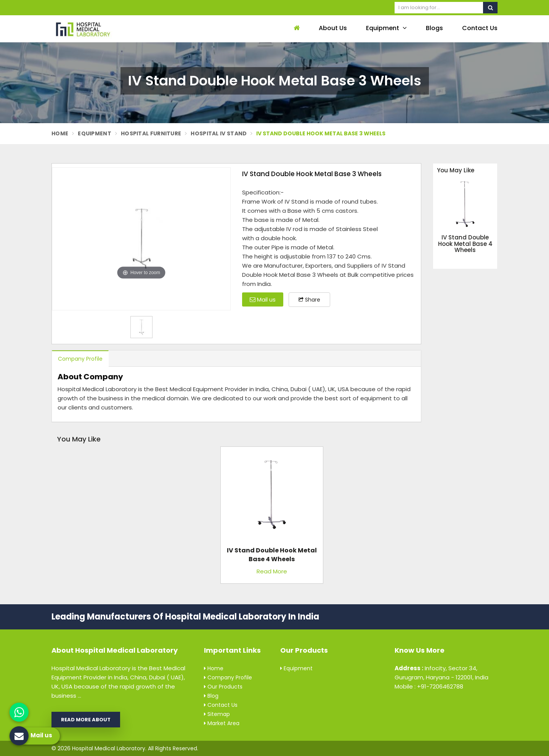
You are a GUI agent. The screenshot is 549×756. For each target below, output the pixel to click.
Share (309, 300)
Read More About (86, 720)
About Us (333, 28)
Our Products (223, 687)
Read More (272, 571)
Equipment (386, 28)
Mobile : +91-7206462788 (429, 686)
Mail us (263, 299)
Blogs (434, 28)
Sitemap (217, 714)
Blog (211, 696)
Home (60, 133)
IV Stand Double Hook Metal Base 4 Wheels (465, 244)
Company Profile (80, 359)
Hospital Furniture (151, 133)
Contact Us (480, 28)
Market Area (222, 723)
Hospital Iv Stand (219, 133)
